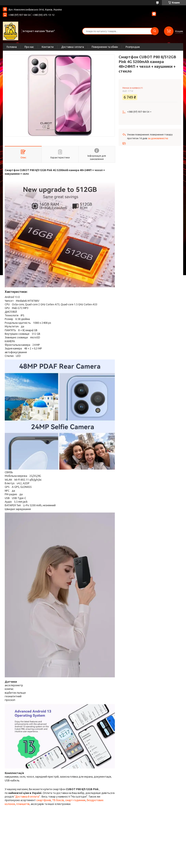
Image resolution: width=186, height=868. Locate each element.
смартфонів (44, 800)
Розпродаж (133, 47)
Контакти (48, 47)
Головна (12, 47)
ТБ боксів (58, 800)
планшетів (23, 804)
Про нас (29, 47)
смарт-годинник (75, 800)
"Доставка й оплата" (27, 797)
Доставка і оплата (73, 47)
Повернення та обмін (105, 47)
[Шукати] (155, 31)
